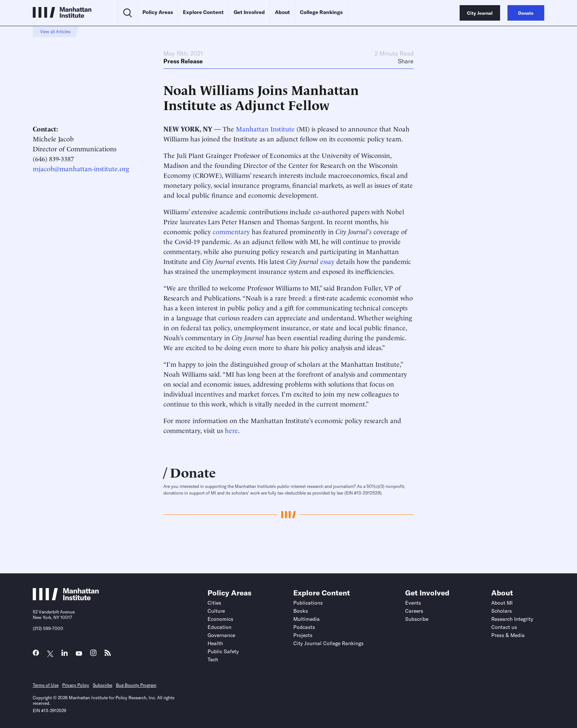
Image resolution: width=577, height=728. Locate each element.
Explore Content (203, 12)
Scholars (502, 611)
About (282, 12)
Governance (221, 635)
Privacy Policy (76, 685)
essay (327, 261)
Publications (308, 603)
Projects (303, 635)
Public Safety (223, 651)
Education (220, 627)
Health (215, 643)
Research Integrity (512, 619)
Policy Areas (158, 12)
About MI (502, 603)
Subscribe (417, 619)
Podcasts (304, 627)
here (231, 430)
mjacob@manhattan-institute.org (81, 168)
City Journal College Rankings (328, 643)
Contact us (504, 627)
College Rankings (321, 12)
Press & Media (508, 635)
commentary (231, 231)
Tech (213, 660)
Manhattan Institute (265, 128)
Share (406, 61)
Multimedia (307, 619)
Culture (216, 611)
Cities (214, 603)
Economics (220, 619)
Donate (193, 472)
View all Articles (55, 31)
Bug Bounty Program (136, 685)
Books (301, 611)
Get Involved (249, 12)
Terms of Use (46, 685)
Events (413, 603)
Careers (414, 611)
